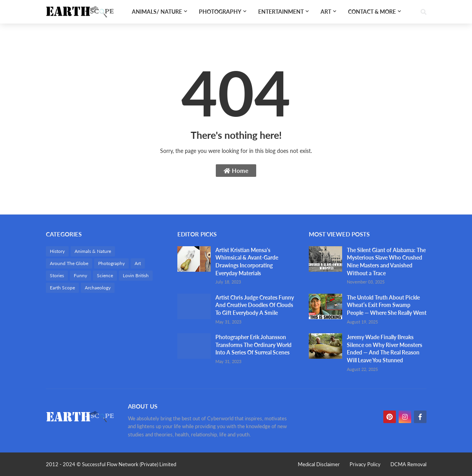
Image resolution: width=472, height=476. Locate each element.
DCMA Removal (408, 464)
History (57, 251)
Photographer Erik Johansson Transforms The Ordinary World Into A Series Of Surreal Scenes (253, 345)
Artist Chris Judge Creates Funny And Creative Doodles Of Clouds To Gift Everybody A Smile (255, 305)
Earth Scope (62, 288)
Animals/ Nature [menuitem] (157, 12)
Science (105, 275)
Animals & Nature (93, 251)
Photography (111, 263)
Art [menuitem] (326, 12)
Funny (80, 275)
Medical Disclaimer (319, 464)
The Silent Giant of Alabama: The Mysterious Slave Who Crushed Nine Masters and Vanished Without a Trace (386, 262)
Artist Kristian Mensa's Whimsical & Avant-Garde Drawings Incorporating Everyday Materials (247, 262)
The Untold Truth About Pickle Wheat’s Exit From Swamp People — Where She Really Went (387, 305)
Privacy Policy (365, 464)
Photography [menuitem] (220, 12)
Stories (57, 275)
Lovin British (136, 275)
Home (236, 171)
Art (138, 263)
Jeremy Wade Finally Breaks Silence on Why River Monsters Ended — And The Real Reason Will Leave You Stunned (385, 349)
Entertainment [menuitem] (281, 12)
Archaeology (98, 288)
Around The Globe (69, 263)
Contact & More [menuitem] (372, 12)
